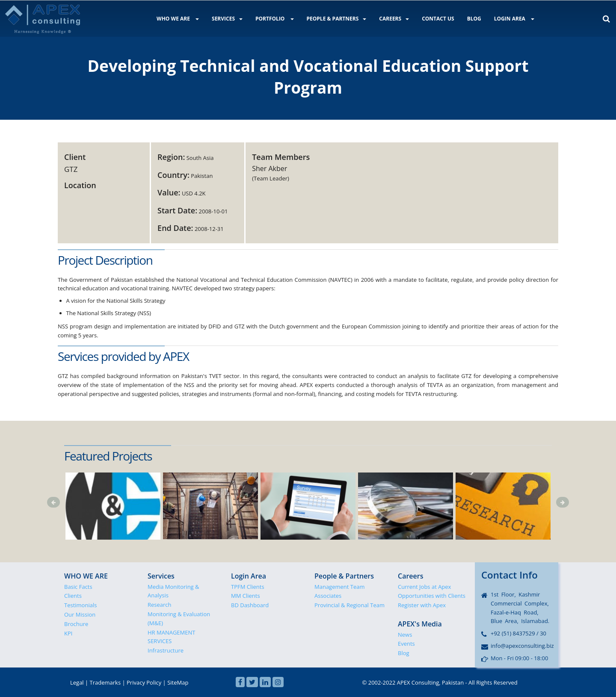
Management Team (340, 587)
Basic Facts (78, 587)
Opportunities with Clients (432, 596)
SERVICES (227, 19)
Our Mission (80, 614)
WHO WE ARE (178, 19)
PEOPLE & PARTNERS (337, 19)
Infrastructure (166, 650)
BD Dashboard (250, 605)
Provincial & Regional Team (349, 605)
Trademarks (105, 682)
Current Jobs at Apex (424, 587)
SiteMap (178, 682)
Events (406, 644)
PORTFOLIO (275, 19)
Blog (404, 653)
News (405, 635)
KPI (68, 633)
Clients (73, 596)
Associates (328, 596)
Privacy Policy (144, 682)
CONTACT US (438, 19)
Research (160, 605)
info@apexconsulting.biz (522, 646)
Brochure (76, 624)
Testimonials (80, 605)
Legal (77, 682)
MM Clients (246, 596)
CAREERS (394, 19)
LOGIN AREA (514, 19)
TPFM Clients (248, 587)
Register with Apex (422, 605)
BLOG (474, 19)
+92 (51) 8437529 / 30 (518, 633)
